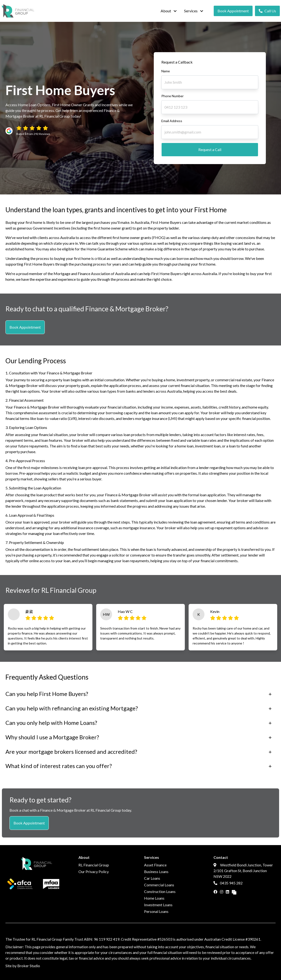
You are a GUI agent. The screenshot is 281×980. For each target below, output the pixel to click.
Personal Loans (156, 911)
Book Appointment (233, 11)
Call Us (267, 11)
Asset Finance (155, 865)
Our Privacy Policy (94, 872)
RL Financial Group (94, 865)
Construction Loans (160, 891)
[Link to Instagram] (222, 892)
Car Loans (152, 878)
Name (166, 71)
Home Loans (154, 898)
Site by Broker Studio (23, 966)
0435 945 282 (228, 883)
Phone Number (172, 96)
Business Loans (156, 872)
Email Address (172, 121)
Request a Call (210, 150)
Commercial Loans (159, 885)
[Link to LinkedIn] (228, 892)
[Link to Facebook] (216, 892)
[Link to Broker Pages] (234, 892)
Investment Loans (158, 905)
